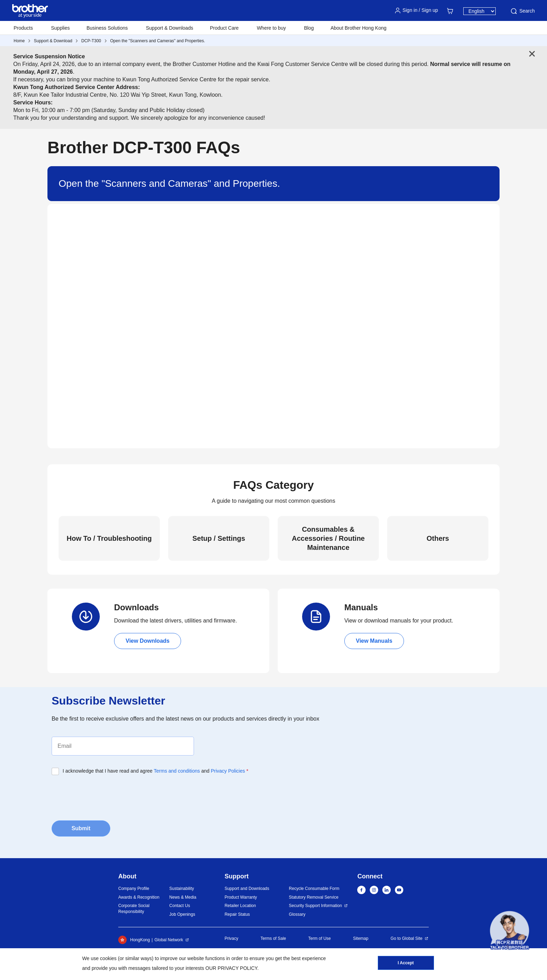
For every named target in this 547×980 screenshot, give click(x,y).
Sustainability (182, 889)
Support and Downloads (247, 889)
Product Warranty (241, 897)
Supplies (60, 28)
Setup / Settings (219, 538)
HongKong (134, 940)
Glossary (297, 914)
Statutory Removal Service (314, 897)
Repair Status (237, 914)
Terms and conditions (177, 771)
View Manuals (374, 641)
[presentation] (105, 796)
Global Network (169, 940)
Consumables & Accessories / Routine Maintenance (328, 538)
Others (438, 538)
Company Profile (134, 889)
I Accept (406, 963)
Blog (309, 28)
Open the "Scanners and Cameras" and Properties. (158, 41)
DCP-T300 (91, 41)
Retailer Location (240, 906)
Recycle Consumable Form (314, 889)
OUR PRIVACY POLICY (231, 968)
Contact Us (179, 906)
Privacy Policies (228, 771)
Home (19, 41)
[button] (509, 931)
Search (522, 11)
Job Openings (182, 914)
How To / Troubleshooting (109, 538)
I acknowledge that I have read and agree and (156, 771)
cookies (108, 958)
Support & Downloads (169, 28)
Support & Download (53, 41)
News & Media (183, 897)
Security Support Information (315, 906)
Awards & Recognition (139, 897)
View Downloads (148, 641)
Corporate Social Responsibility (134, 909)
